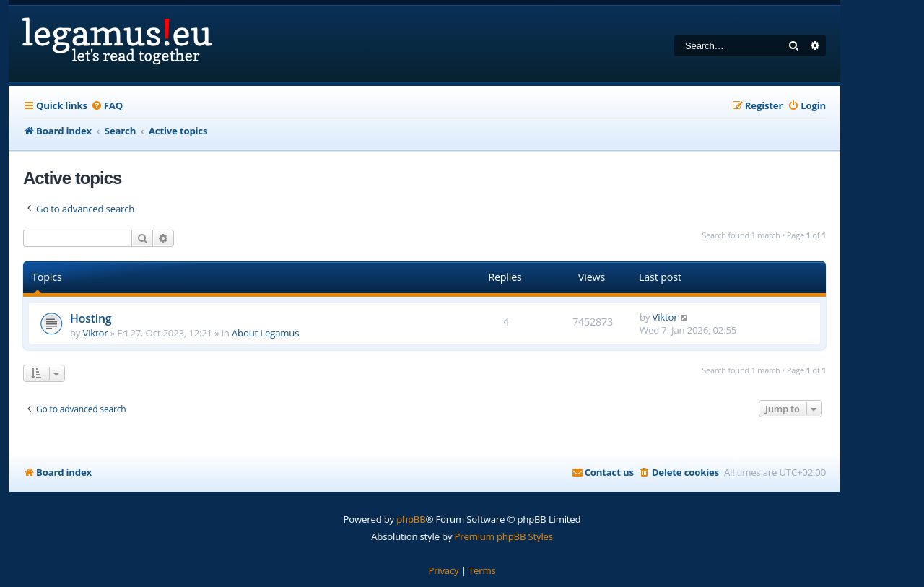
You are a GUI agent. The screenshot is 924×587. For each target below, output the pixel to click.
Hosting (91, 318)
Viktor (96, 333)
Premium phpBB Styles (504, 536)
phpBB (411, 519)
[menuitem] (107, 106)
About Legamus (265, 333)
